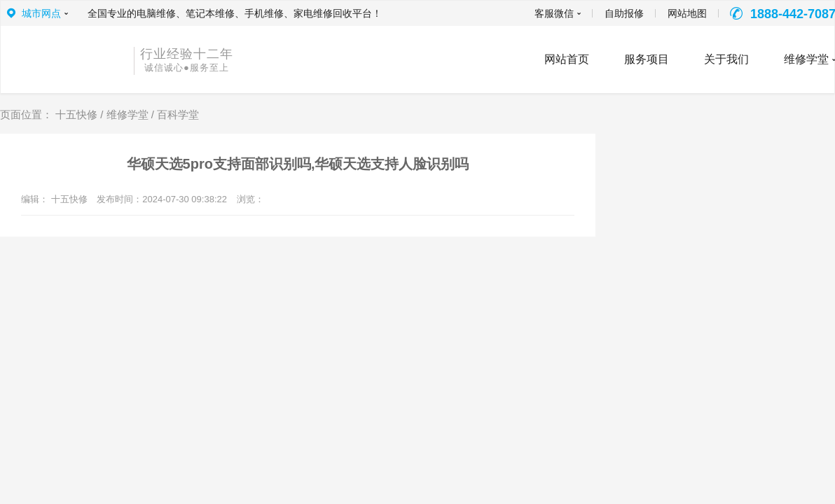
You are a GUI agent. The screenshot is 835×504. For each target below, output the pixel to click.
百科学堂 (178, 114)
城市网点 (41, 13)
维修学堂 (127, 114)
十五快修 (76, 114)
